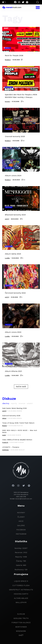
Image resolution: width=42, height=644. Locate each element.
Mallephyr (21, 602)
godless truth (21, 618)
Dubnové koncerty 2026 (11, 416)
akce (21, 521)
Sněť (21, 635)
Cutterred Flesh (21, 585)
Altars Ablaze (21, 598)
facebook (21, 530)
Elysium (21, 614)
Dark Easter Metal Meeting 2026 (14, 408)
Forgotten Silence (21, 623)
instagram (21, 534)
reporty (14, 403)
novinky (21, 513)
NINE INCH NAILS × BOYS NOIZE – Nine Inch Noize (20, 431)
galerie (21, 525)
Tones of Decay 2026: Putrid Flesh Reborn (18, 423)
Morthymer (21, 627)
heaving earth (21, 594)
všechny (6, 403)
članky (21, 517)
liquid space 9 (21, 581)
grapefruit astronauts (21, 590)
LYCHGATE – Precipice (11, 447)
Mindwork (21, 631)
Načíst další (21, 387)
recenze (22, 403)
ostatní (30, 403)
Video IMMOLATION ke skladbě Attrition (17, 440)
